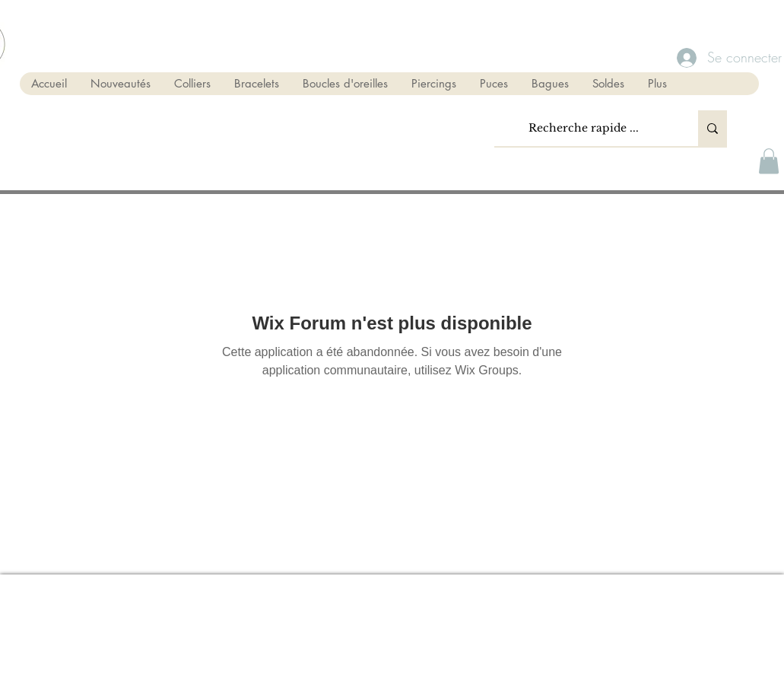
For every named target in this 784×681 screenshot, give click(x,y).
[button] (769, 161)
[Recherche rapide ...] (584, 128)
